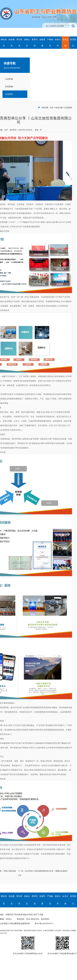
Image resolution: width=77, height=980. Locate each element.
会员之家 (59, 108)
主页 (51, 108)
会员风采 (69, 108)
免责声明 (3, 933)
